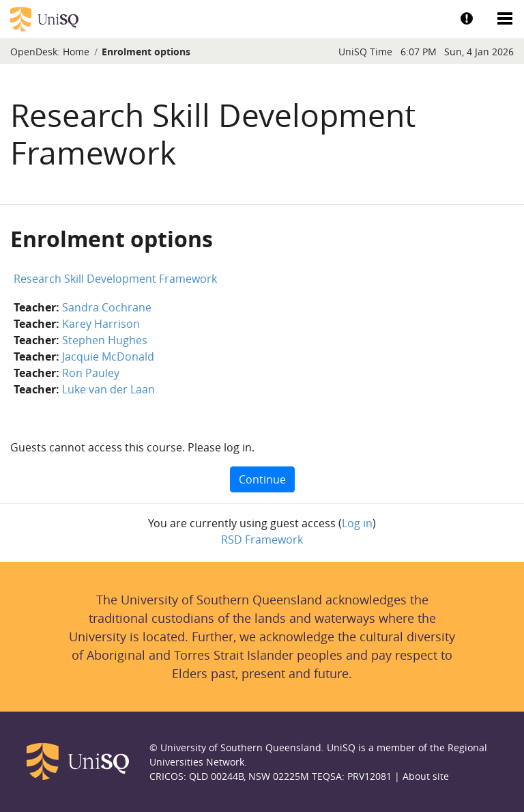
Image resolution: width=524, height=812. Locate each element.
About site (426, 776)
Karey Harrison (101, 324)
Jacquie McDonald (108, 356)
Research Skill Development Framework (115, 279)
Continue (262, 479)
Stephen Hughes (105, 340)
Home (76, 52)
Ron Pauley (91, 373)
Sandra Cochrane (107, 307)
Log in (357, 523)
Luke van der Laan (108, 389)
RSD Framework (262, 540)
